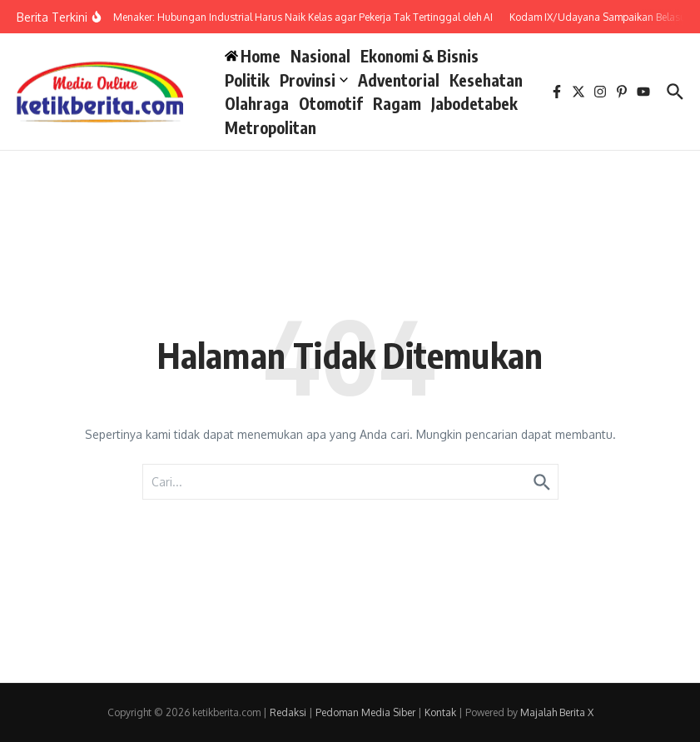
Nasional (320, 56)
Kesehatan (486, 80)
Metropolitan (271, 127)
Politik (247, 80)
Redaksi (288, 712)
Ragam (397, 103)
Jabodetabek (474, 103)
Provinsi (314, 80)
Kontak (440, 712)
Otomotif (331, 103)
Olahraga (257, 103)
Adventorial (399, 80)
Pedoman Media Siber (365, 712)
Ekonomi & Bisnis (420, 56)
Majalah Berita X (557, 712)
